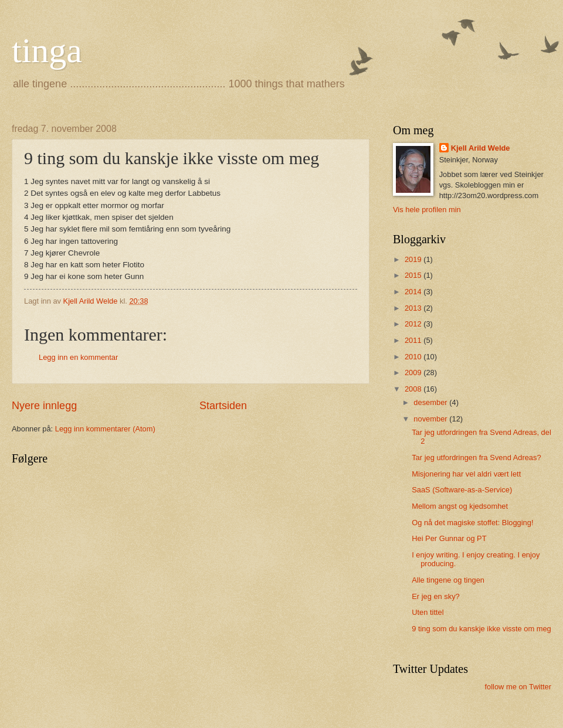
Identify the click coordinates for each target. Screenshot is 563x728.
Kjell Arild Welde (481, 148)
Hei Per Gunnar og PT (449, 538)
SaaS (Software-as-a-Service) (462, 490)
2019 (414, 259)
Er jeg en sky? (436, 596)
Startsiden (223, 406)
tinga (47, 50)
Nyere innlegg (44, 406)
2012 (414, 324)
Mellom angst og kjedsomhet (460, 506)
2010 (414, 357)
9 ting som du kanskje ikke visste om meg (481, 629)
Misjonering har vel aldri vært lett (466, 474)
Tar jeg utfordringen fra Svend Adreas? (476, 457)
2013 (414, 308)
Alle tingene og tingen (448, 580)
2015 (414, 275)
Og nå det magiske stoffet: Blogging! (472, 523)
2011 (414, 340)
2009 (414, 372)
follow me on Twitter (518, 687)
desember (431, 402)
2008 (414, 389)
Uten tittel (428, 612)
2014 (414, 292)
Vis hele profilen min (427, 210)
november (431, 419)
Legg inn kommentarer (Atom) (105, 429)
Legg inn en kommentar (78, 357)
